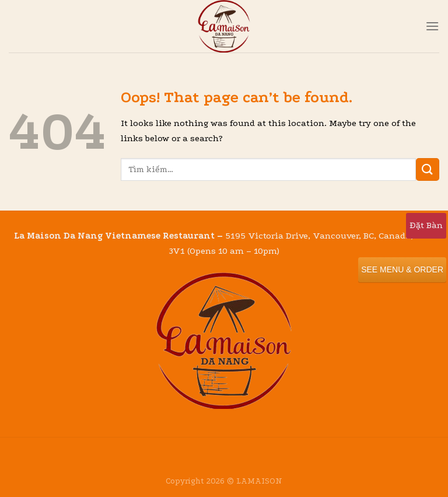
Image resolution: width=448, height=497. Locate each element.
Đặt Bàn (426, 225)
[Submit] (428, 169)
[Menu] (432, 26)
